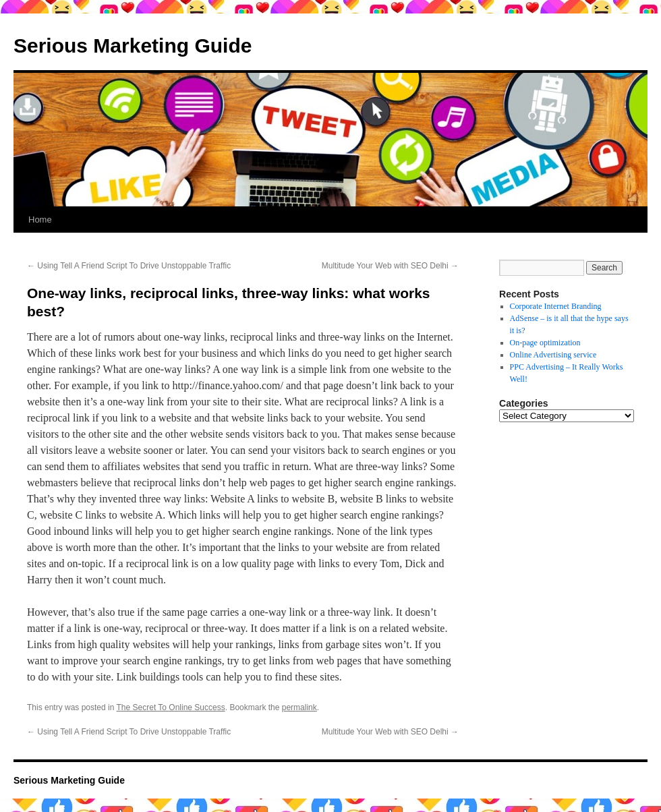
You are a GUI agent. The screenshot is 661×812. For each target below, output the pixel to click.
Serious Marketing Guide (133, 46)
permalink (299, 707)
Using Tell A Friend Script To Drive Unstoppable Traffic (129, 266)
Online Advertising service (553, 355)
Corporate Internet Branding (556, 306)
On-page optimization (545, 343)
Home (40, 220)
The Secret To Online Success (171, 707)
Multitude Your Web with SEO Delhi (390, 266)
